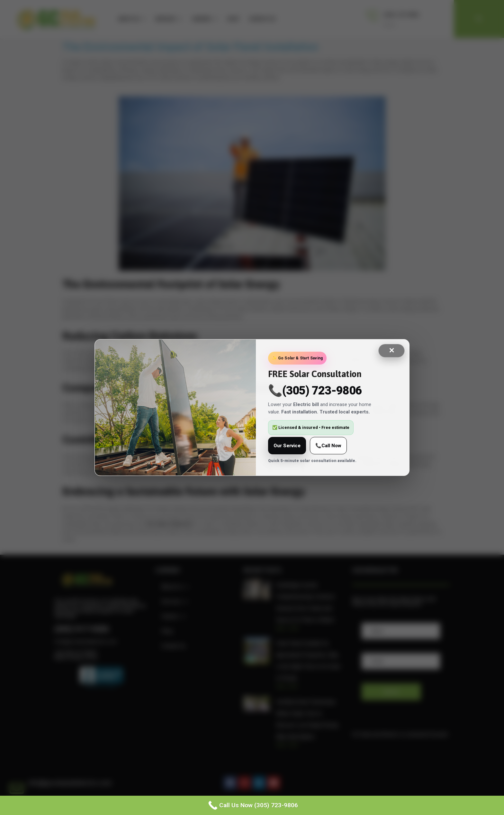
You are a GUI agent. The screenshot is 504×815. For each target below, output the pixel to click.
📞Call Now (328, 446)
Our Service (287, 446)
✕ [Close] (392, 351)
